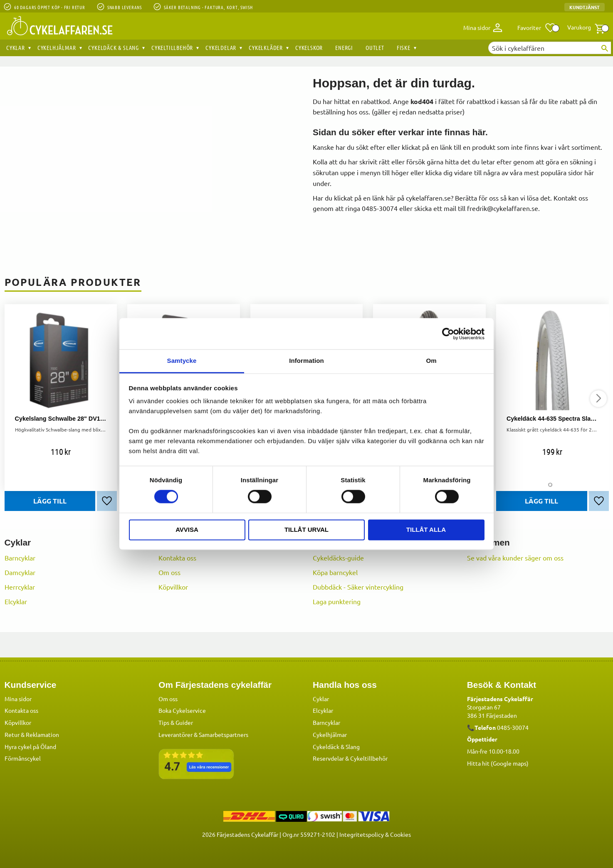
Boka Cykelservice (182, 710)
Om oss (169, 572)
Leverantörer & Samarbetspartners (203, 734)
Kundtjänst (585, 7)
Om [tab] (431, 361)
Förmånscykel (23, 758)
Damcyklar (20, 572)
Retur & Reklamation (32, 734)
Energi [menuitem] (344, 47)
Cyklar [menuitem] (16, 47)
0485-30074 (513, 727)
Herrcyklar (20, 587)
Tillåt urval (306, 529)
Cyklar (321, 698)
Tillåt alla (426, 529)
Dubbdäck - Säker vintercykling (358, 587)
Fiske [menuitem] (404, 47)
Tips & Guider (176, 722)
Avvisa (187, 529)
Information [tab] (306, 361)
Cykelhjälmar (330, 734)
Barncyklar (20, 558)
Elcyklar (16, 601)
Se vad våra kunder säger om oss (515, 558)
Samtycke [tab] (182, 361)
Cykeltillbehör (369, 758)
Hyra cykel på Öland (30, 746)
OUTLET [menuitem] (375, 47)
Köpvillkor (173, 587)
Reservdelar (328, 758)
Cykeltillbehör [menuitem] (172, 47)
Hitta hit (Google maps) (498, 763)
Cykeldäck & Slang (336, 746)
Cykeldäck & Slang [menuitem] (114, 47)
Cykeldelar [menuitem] (221, 47)
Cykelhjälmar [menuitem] (57, 47)
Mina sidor (18, 698)
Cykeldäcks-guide (338, 558)
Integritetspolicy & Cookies (375, 834)
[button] (537, 28)
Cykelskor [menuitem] (309, 47)
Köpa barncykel (335, 572)
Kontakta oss (177, 558)
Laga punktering (337, 601)
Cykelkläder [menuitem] (266, 47)
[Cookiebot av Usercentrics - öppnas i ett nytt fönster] (448, 334)
